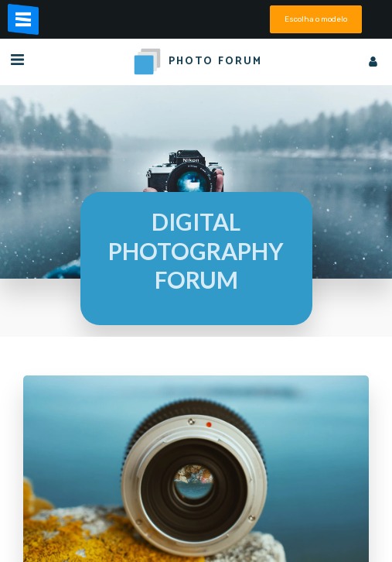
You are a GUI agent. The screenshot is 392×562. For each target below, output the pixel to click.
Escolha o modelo (316, 19)
